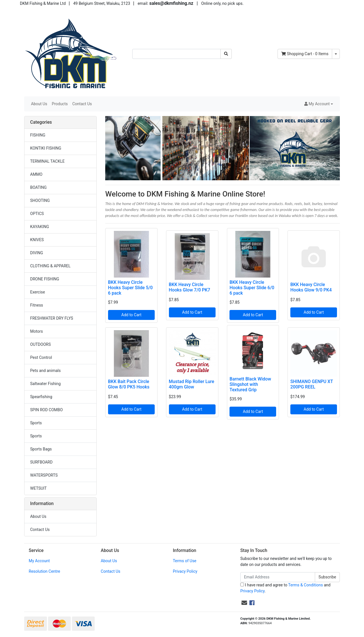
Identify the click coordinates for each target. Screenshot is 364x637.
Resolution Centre (44, 571)
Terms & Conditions (305, 585)
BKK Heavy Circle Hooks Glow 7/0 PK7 (190, 287)
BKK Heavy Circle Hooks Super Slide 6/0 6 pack (252, 288)
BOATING (38, 187)
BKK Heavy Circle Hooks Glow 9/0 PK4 (311, 287)
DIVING (37, 253)
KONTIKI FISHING (46, 148)
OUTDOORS (40, 344)
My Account (39, 561)
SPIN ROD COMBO (46, 410)
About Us (39, 104)
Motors (37, 331)
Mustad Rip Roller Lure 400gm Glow (192, 384)
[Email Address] (278, 577)
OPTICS (37, 214)
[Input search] (176, 54)
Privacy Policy (185, 571)
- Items (305, 54)
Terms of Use (185, 561)
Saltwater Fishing (45, 384)
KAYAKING (40, 227)
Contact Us (82, 104)
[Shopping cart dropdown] (336, 54)
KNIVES (37, 240)
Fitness (37, 305)
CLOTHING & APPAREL (50, 266)
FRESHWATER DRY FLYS (52, 318)
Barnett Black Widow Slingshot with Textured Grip (250, 384)
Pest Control (41, 357)
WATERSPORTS (44, 475)
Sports (36, 423)
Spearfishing (41, 397)
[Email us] (244, 603)
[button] (319, 104)
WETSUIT (38, 488)
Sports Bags (41, 449)
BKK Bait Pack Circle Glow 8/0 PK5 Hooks (129, 384)
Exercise (38, 292)
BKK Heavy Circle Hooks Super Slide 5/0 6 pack (130, 288)
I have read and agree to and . (285, 588)
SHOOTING (40, 200)
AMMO (36, 174)
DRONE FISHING (45, 279)
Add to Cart (132, 315)
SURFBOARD (41, 462)
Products (60, 104)
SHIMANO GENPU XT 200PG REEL (312, 384)
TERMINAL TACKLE (47, 161)
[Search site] (226, 54)
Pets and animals (45, 371)
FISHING (38, 135)
